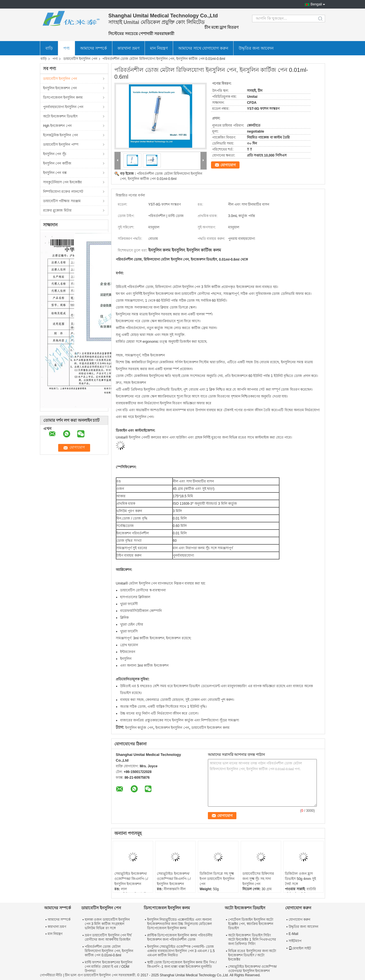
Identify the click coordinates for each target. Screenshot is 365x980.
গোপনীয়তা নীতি (51, 975)
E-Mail (293, 934)
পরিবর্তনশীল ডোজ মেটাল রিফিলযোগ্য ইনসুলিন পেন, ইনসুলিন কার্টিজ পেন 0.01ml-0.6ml (109, 951)
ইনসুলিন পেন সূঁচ (55, 154)
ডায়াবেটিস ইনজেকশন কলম (210, 728)
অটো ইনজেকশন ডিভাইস (60, 116)
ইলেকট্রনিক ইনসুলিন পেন (60, 135)
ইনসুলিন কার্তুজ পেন (139, 728)
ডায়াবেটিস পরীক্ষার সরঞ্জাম (62, 201)
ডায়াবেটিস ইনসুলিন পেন (80, 59)
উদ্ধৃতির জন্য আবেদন (256, 48)
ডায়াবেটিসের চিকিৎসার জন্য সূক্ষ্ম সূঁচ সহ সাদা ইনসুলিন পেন (258, 879)
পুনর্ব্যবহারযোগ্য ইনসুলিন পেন (63, 107)
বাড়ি (49, 48)
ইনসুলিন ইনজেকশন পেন (60, 88)
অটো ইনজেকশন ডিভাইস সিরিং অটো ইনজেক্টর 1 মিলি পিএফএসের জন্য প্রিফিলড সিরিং (252, 940)
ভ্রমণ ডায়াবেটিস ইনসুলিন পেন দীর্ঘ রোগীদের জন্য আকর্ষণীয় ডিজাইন (108, 937)
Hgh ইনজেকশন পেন (57, 126)
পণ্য (66, 48)
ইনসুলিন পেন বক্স (55, 173)
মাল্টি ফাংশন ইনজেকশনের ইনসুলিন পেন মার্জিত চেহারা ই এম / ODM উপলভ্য (109, 967)
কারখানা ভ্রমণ (128, 48)
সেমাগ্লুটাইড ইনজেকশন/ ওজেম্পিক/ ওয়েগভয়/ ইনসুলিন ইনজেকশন (252, 969)
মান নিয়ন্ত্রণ (159, 48)
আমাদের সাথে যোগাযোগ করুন (203, 48)
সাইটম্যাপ (295, 941)
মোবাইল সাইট (300, 948)
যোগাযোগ (228, 165)
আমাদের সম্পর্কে (94, 48)
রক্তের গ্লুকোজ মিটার (57, 210)
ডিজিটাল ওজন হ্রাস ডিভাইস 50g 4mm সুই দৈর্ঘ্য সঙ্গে (300, 879)
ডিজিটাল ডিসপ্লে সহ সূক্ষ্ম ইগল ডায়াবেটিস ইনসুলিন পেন (217, 879)
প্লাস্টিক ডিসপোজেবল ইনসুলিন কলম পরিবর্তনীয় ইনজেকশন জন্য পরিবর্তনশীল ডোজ (180, 937)
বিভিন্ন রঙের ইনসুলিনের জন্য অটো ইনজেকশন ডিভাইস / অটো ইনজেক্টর (252, 955)
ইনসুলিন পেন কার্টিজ (57, 163)
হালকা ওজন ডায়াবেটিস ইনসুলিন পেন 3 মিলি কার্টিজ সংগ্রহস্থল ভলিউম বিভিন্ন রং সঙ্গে (107, 924)
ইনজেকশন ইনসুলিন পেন (172, 728)
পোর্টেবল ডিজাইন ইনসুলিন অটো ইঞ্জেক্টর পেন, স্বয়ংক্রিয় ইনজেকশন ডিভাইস (251, 924)
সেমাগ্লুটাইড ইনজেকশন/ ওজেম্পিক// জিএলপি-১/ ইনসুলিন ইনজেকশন (131, 879)
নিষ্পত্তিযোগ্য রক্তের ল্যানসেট (63, 192)
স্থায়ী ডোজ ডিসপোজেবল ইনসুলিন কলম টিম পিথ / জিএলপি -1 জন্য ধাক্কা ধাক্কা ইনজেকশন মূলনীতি (182, 964)
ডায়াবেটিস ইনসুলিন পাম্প (61, 145)
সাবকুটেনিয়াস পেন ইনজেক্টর (62, 182)
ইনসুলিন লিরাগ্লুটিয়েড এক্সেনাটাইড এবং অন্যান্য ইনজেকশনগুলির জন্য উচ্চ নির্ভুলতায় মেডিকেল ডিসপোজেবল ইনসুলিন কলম (180, 924)
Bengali (316, 4)
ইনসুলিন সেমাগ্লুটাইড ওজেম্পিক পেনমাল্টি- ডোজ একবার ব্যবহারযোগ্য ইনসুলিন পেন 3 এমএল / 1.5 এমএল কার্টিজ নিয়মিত (181, 951)
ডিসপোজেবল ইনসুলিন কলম (63, 98)
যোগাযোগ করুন (299, 920)
